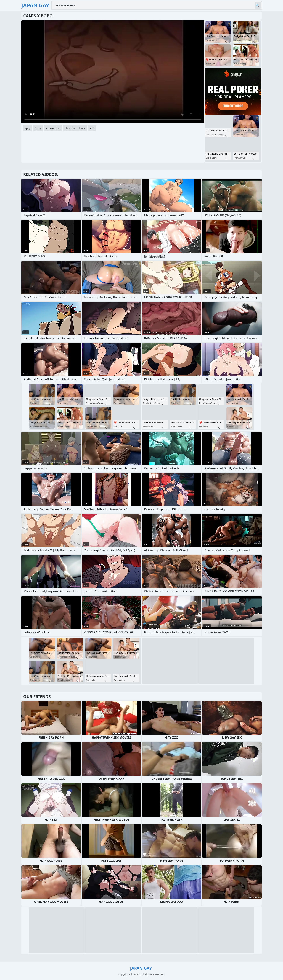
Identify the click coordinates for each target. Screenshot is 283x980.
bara (82, 128)
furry (38, 128)
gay (28, 128)
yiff (92, 128)
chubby (70, 128)
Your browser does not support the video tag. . (113, 72)
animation (53, 128)
